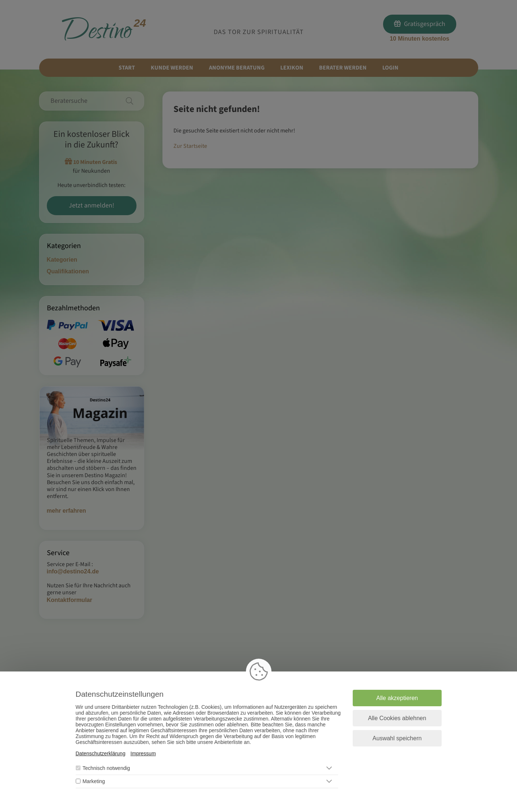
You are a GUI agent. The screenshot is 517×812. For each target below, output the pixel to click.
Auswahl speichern (397, 738)
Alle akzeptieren (397, 698)
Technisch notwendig (106, 768)
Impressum (143, 753)
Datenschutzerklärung (101, 753)
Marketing (93, 781)
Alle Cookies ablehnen (397, 718)
